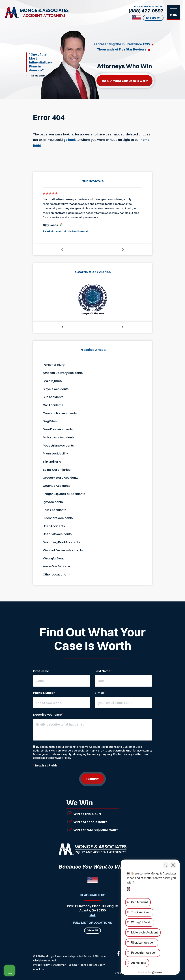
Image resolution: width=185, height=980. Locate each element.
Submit (92, 779)
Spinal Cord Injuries (57, 470)
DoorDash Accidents (58, 429)
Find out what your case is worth (124, 81)
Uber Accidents (54, 526)
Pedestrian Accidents (58, 445)
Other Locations (54, 574)
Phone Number (45, 693)
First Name (42, 671)
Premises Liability (55, 453)
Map (93, 915)
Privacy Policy (62, 758)
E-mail (100, 693)
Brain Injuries (52, 381)
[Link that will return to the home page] (92, 849)
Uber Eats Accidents (57, 534)
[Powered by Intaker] (154, 972)
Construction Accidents (60, 413)
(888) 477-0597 (146, 11)
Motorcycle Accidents (59, 437)
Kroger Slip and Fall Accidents (64, 494)
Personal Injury (54, 365)
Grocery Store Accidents (61, 477)
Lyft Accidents (53, 502)
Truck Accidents (54, 510)
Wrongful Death (54, 558)
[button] (63, 250)
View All (93, 930)
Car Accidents (53, 405)
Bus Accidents (53, 397)
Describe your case (48, 714)
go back (70, 140)
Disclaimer (59, 965)
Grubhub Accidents (57, 486)
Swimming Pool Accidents (61, 542)
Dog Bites (50, 421)
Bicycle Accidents (56, 389)
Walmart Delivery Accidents (63, 550)
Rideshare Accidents (58, 518)
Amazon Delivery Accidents (63, 373)
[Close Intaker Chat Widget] (173, 865)
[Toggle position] (165, 865)
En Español (153, 18)
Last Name (103, 671)
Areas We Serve (55, 566)
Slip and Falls (52, 461)
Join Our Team (77, 965)
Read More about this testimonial (65, 231)
